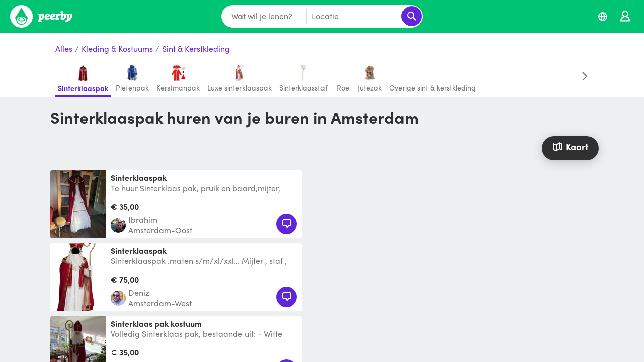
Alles (64, 49)
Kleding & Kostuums (117, 49)
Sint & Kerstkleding (196, 49)
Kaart (570, 147)
